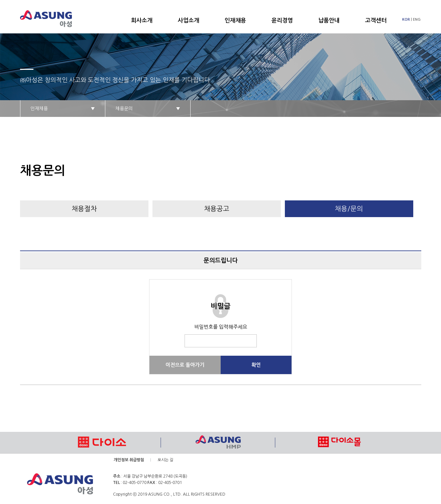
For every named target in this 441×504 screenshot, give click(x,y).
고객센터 (376, 21)
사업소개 (189, 21)
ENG (417, 20)
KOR (406, 20)
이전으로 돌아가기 (185, 365)
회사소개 (142, 21)
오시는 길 (165, 460)
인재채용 (235, 21)
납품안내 (329, 21)
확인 (256, 365)
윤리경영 (282, 21)
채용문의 (148, 109)
